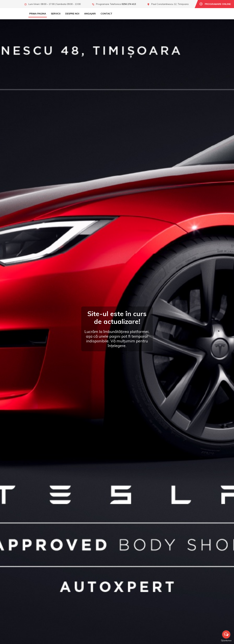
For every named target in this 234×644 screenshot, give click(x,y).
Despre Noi (72, 14)
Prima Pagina (38, 14)
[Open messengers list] (226, 634)
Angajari (90, 14)
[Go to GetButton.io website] (226, 641)
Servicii (56, 14)
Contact (106, 14)
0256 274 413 (129, 4)
